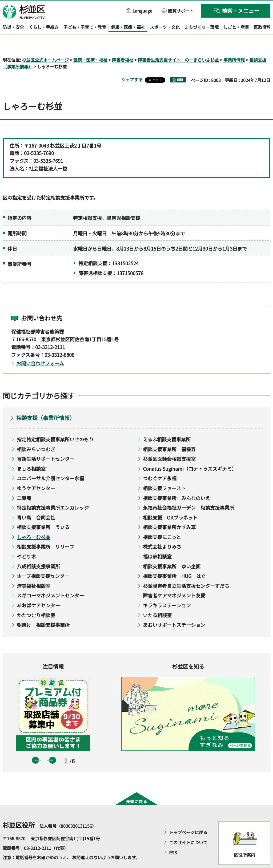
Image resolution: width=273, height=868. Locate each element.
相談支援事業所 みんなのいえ (176, 482)
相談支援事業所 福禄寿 (169, 434)
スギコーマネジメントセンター (50, 580)
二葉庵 (24, 482)
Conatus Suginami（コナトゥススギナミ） (190, 453)
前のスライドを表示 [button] (35, 745)
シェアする (132, 64)
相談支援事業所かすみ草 (169, 512)
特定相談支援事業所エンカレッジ (53, 492)
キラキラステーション (167, 590)
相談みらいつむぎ (36, 434)
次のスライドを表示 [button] (53, 745)
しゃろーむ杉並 (34, 521)
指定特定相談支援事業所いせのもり (55, 424)
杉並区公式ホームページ (45, 44)
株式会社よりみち (162, 531)
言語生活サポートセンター (46, 443)
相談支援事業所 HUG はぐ (174, 561)
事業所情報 (234, 44)
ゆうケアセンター (36, 473)
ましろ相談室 (31, 453)
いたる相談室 (157, 600)
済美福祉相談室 (34, 570)
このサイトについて (188, 827)
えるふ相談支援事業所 (167, 424)
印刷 (180, 64)
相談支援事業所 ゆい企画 (172, 551)
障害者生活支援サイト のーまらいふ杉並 (178, 44)
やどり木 (26, 541)
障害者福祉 (123, 44)
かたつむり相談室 (36, 600)
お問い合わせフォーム (40, 348)
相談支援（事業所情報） (46, 402)
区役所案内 (244, 839)
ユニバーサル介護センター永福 (50, 463)
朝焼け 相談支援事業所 (43, 609)
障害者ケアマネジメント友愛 (174, 580)
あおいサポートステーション (174, 609)
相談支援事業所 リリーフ (45, 531)
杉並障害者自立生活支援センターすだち (186, 570)
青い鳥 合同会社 (36, 502)
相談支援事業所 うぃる (43, 512)
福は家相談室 (157, 541)
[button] (139, 11)
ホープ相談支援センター (43, 561)
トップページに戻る (188, 817)
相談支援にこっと (162, 521)
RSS (173, 837)
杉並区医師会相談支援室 (169, 443)
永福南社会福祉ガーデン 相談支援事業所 (188, 492)
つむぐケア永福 (160, 463)
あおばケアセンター (38, 590)
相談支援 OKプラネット (170, 502)
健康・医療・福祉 (90, 44)
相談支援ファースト (164, 473)
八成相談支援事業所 (38, 551)
